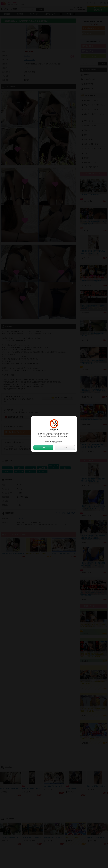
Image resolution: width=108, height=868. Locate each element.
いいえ (65, 447)
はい (43, 447)
